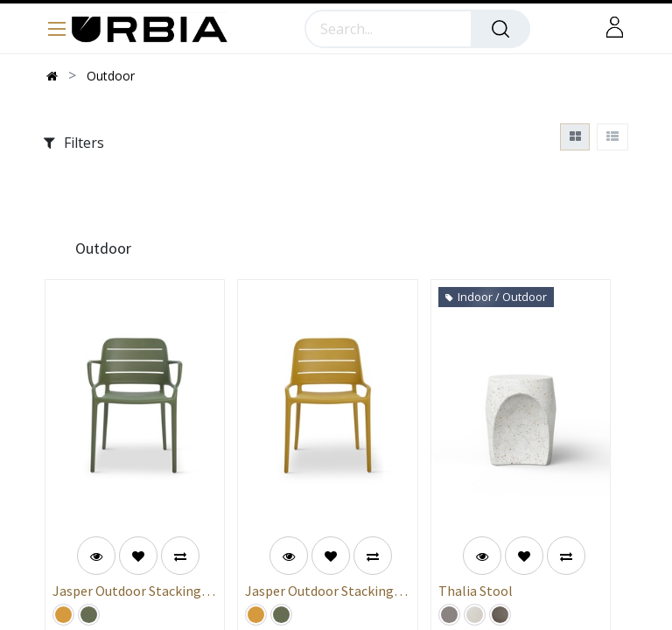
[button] (138, 556)
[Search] (500, 29)
